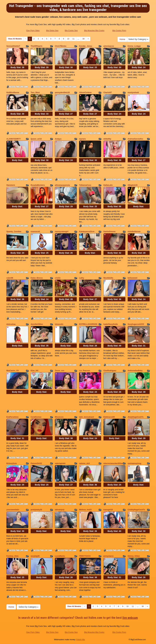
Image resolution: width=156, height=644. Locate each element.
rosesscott (35, 232)
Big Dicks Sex (52, 31)
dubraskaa (11, 324)
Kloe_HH (34, 371)
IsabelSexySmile (111, 324)
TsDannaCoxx (85, 185)
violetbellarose (134, 232)
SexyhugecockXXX (136, 324)
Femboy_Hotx (12, 556)
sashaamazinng (134, 463)
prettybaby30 (36, 510)
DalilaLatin (108, 185)
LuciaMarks (60, 556)
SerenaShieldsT (13, 46)
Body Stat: (17, 67)
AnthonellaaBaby (135, 371)
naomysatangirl (62, 232)
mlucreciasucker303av (113, 463)
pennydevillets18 (62, 92)
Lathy (82, 278)
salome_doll (84, 463)
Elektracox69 (109, 417)
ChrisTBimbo (61, 46)
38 (83, 39)
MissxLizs (59, 417)
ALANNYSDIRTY (14, 139)
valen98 (10, 278)
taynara (82, 139)
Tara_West (35, 92)
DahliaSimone (109, 232)
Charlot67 (108, 92)
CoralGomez (36, 417)
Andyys (58, 139)
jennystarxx (109, 556)
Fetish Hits (81, 640)
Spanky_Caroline (14, 232)
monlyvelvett (133, 92)
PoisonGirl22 (36, 463)
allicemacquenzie (62, 185)
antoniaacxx (109, 46)
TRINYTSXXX (85, 556)
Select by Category (138, 39)
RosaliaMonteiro (38, 185)
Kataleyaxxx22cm (87, 232)
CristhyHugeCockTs (136, 510)
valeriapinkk (60, 463)
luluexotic (59, 324)
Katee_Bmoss (37, 278)
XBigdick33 (133, 185)
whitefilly (107, 139)
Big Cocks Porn (119, 31)
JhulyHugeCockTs (136, 417)
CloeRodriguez (110, 371)
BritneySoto (12, 463)
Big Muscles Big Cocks (94, 31)
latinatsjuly (60, 510)
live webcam (130, 618)
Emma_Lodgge (134, 46)
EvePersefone (12, 417)
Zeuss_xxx (59, 371)
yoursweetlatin (13, 510)
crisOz (58, 278)
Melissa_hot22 (85, 510)
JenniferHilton (37, 324)
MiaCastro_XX (13, 371)
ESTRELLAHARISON (88, 324)
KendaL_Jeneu (86, 46)
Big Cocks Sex (71, 31)
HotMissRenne (13, 92)
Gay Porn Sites (33, 31)
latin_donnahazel (86, 417)
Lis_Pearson (84, 371)
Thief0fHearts (36, 46)
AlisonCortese (85, 92)
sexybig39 (35, 556)
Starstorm (11, 185)
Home (122, 39)
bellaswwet (132, 278)
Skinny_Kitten (134, 556)
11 (74, 39)
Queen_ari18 (36, 139)
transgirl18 (108, 510)
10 (68, 39)
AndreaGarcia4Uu (135, 139)
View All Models (15, 39)
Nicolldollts (108, 278)
